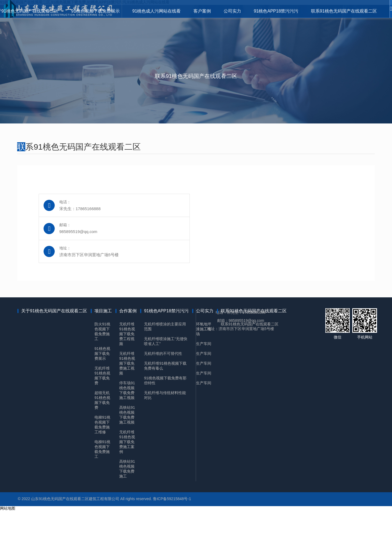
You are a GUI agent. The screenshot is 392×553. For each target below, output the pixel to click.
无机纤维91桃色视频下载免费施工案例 (131, 479)
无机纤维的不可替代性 (167, 391)
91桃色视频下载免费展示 (73, 11)
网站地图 (8, 550)
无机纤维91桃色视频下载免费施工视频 (131, 401)
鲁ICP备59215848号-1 (176, 540)
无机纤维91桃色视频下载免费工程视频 (131, 371)
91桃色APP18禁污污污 (268, 11)
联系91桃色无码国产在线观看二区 (340, 11)
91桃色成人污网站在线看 (138, 11)
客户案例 (187, 11)
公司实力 (221, 11)
